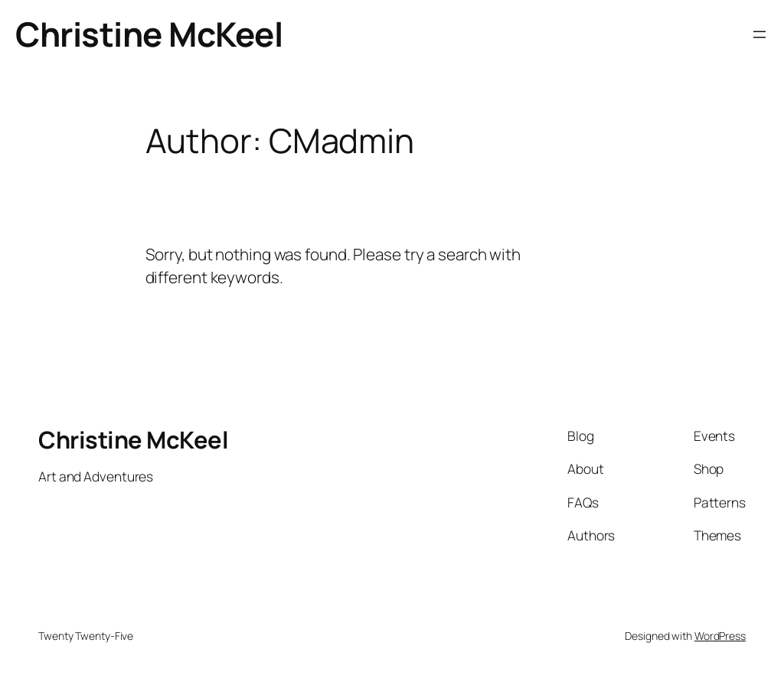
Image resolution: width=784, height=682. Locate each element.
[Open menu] (759, 34)
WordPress (720, 636)
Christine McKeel (149, 34)
